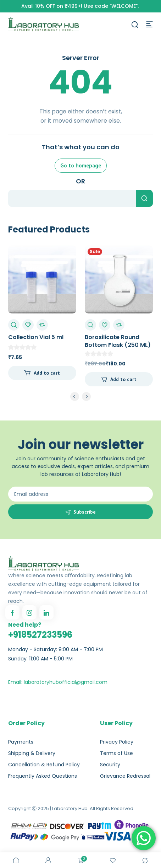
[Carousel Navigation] (80, 398)
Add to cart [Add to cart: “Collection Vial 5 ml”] (47, 373)
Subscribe (85, 512)
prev (75, 397)
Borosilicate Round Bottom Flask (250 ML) (118, 341)
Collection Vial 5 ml (36, 337)
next (86, 397)
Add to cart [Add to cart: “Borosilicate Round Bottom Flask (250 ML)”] (123, 379)
